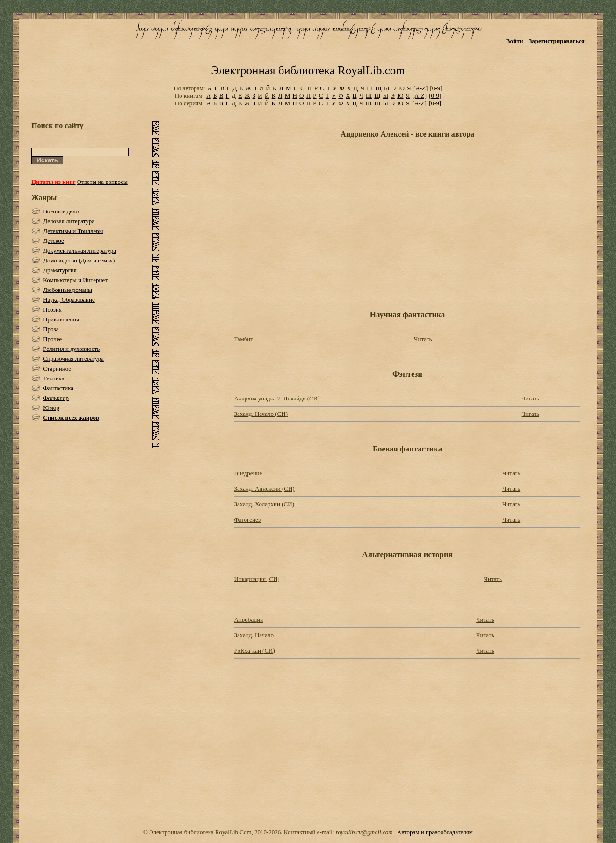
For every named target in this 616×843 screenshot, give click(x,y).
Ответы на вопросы (102, 182)
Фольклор (56, 398)
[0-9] (436, 88)
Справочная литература (73, 359)
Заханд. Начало (254, 635)
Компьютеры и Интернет (75, 280)
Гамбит (244, 339)
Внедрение (248, 473)
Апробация (249, 620)
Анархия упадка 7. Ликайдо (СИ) (277, 398)
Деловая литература (69, 221)
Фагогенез (248, 520)
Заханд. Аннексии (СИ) (265, 489)
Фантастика (58, 388)
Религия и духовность (71, 349)
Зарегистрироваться (556, 41)
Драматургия (60, 270)
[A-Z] (420, 88)
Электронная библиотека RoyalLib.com (308, 70)
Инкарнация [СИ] (257, 579)
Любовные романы (68, 290)
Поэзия (52, 309)
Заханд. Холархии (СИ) (265, 504)
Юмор (51, 408)
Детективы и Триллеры (73, 231)
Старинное (57, 368)
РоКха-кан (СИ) (255, 650)
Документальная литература (80, 251)
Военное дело (61, 211)
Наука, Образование (69, 300)
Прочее (52, 339)
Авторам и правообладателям (435, 832)
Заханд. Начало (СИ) (261, 414)
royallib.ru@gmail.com (364, 832)
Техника (54, 378)
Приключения (61, 319)
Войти (515, 41)
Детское (54, 241)
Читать (423, 339)
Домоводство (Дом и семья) (79, 260)
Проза (51, 329)
